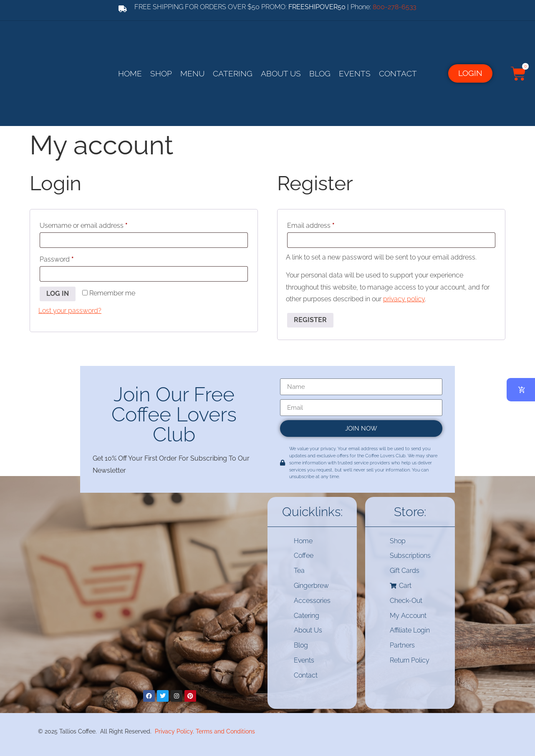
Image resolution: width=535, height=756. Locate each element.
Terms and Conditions (225, 731)
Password (70, 258)
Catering (233, 73)
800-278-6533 (394, 7)
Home (130, 73)
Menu (192, 73)
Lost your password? (70, 311)
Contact (398, 73)
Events (355, 73)
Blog (320, 73)
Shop (161, 73)
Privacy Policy (174, 731)
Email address (324, 224)
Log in (58, 294)
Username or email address (97, 224)
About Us (281, 73)
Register (310, 320)
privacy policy (404, 299)
